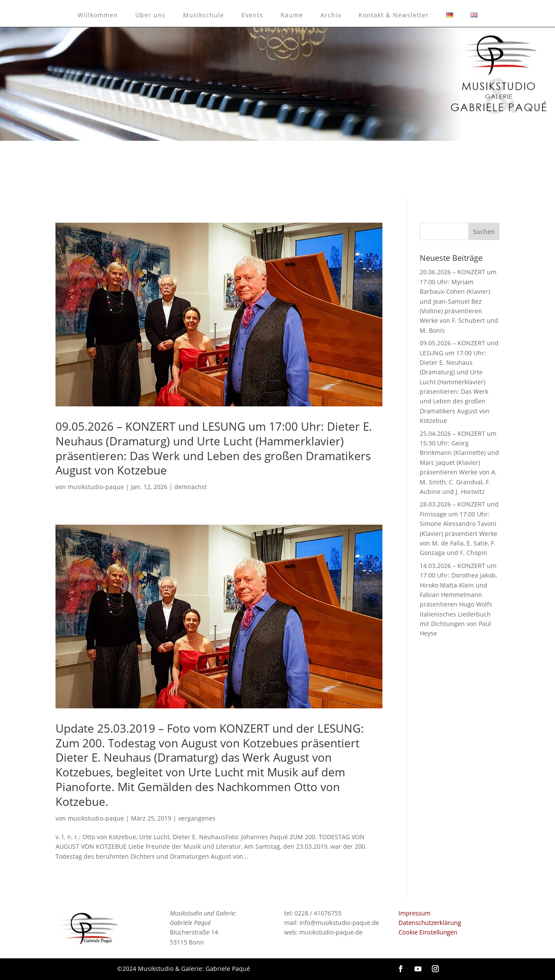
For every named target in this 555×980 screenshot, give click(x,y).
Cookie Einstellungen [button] (428, 932)
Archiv (331, 15)
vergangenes (197, 818)
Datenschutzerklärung (430, 923)
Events (252, 15)
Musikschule (204, 15)
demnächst (191, 487)
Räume (292, 15)
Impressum (415, 913)
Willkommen (98, 15)
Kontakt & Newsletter (394, 15)
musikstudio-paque (96, 487)
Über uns (150, 15)
